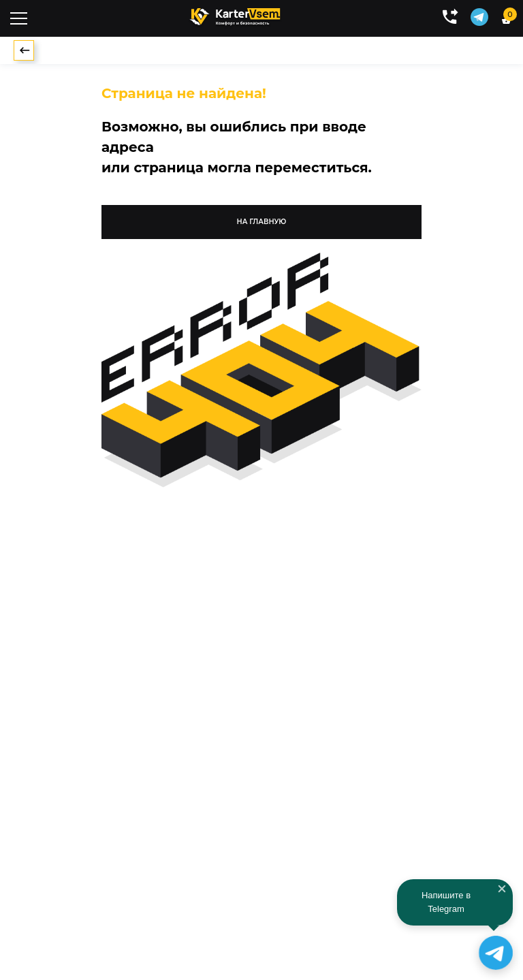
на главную (262, 222)
